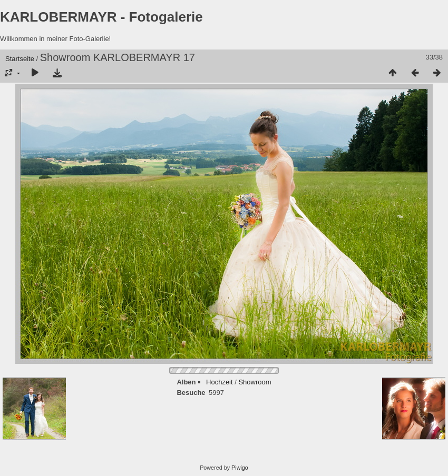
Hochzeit (220, 382)
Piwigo (240, 468)
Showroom (255, 382)
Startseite (20, 59)
